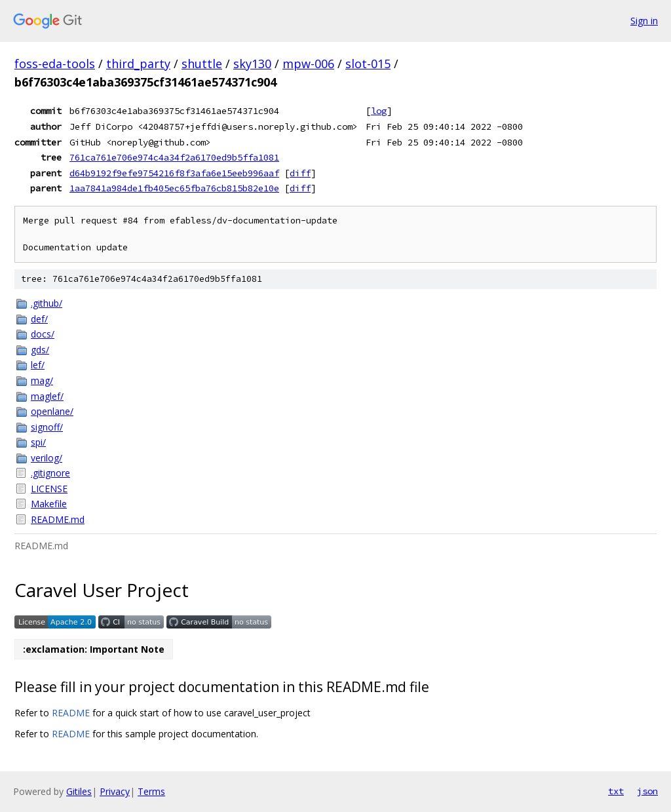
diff (300, 173)
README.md (58, 519)
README (71, 713)
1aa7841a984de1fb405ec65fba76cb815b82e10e (174, 188)
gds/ (40, 350)
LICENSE (49, 489)
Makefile (49, 504)
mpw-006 (308, 64)
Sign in (644, 21)
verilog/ (47, 458)
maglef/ (47, 396)
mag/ (42, 380)
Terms (151, 791)
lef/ (38, 365)
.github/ (47, 303)
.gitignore (50, 473)
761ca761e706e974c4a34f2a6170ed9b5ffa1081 (174, 157)
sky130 (252, 64)
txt (616, 791)
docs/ (43, 334)
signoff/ (47, 427)
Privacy (115, 791)
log (379, 111)
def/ (39, 319)
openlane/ (52, 411)
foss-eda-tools (55, 64)
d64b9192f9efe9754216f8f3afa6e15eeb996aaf (174, 173)
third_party (138, 64)
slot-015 (368, 64)
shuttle (202, 64)
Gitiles (79, 791)
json (647, 791)
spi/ (38, 442)
